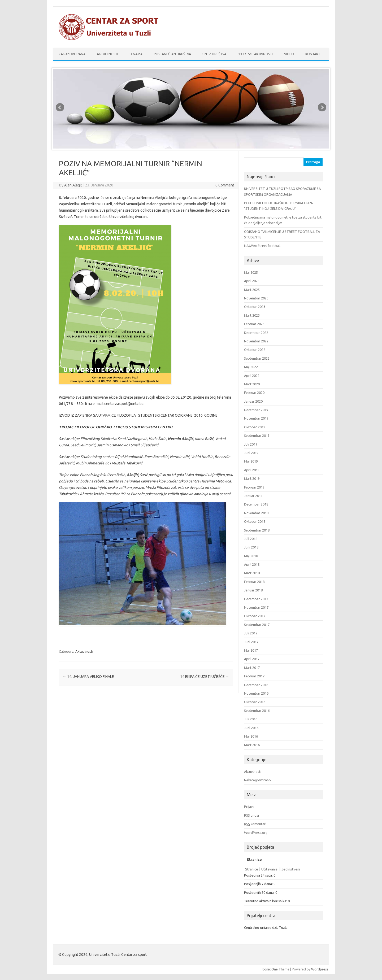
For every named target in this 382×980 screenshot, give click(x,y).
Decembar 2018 (256, 504)
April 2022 (252, 376)
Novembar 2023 (256, 298)
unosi (251, 815)
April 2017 (252, 659)
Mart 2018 (252, 573)
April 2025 (252, 281)
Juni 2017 (251, 642)
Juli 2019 (251, 444)
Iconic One (270, 969)
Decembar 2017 (256, 599)
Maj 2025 (251, 272)
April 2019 (252, 470)
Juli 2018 (251, 539)
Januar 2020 (253, 401)
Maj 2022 (251, 367)
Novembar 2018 (256, 513)
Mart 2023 (252, 315)
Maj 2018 (251, 556)
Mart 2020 (252, 384)
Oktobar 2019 (255, 427)
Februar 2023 (254, 324)
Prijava (249, 807)
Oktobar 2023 (255, 307)
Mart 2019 (252, 478)
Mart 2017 (252, 668)
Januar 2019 (253, 496)
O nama (136, 54)
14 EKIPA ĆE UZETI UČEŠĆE (205, 677)
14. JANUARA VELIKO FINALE (88, 677)
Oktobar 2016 (255, 702)
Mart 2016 (252, 745)
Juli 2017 (251, 633)
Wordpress (320, 969)
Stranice (252, 869)
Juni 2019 (251, 453)
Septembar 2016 (257, 711)
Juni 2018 (251, 547)
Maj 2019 (251, 461)
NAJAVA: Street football (262, 246)
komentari (255, 824)
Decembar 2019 (256, 410)
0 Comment (225, 185)
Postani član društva (172, 54)
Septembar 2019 (257, 435)
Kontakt (313, 54)
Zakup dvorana (72, 54)
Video (289, 54)
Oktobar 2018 (255, 521)
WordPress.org (256, 833)
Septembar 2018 (257, 530)
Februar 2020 (254, 393)
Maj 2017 (251, 650)
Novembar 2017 (256, 607)
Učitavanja (270, 869)
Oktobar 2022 (255, 350)
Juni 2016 (251, 728)
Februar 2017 (254, 676)
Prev (60, 107)
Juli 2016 (251, 719)
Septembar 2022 (257, 358)
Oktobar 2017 (255, 616)
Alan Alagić (73, 185)
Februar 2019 (254, 487)
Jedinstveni (291, 869)
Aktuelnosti (107, 54)
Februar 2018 (254, 582)
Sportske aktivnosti (255, 54)
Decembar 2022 (256, 333)
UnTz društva (214, 54)
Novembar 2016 (256, 693)
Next (322, 107)
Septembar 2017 (257, 625)
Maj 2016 (251, 736)
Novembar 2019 (256, 418)
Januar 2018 (253, 590)
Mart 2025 (252, 290)
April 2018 (252, 564)
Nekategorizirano (257, 780)
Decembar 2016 (256, 685)
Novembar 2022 (256, 341)
